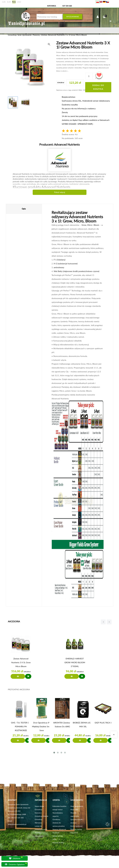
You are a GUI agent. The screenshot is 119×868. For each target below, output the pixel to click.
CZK (4, 2)
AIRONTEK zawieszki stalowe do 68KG (62, 725)
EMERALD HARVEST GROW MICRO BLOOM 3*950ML (75, 662)
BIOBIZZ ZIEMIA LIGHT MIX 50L (83, 725)
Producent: (60, 144)
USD (19, 2)
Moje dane (74, 810)
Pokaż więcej (60, 192)
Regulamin (74, 833)
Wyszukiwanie (73, 17)
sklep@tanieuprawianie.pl (17, 824)
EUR (9, 2)
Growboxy (56, 819)
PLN (14, 2)
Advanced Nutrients (67, 144)
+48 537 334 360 (17, 818)
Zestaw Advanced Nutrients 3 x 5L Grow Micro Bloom (21, 662)
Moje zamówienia (77, 806)
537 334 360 (67, 6)
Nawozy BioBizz (58, 843)
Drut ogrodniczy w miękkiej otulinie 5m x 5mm (42, 726)
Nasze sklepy (39, 806)
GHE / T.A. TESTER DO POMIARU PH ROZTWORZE (21, 726)
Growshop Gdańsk (42, 816)
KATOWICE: (52, 6)
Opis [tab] (24, 209)
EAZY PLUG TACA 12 (104, 723)
